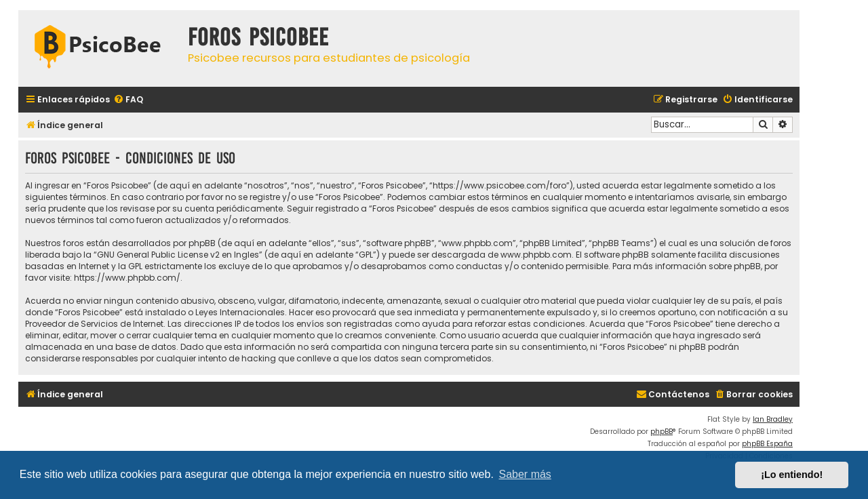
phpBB (662, 432)
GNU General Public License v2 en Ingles (178, 255)
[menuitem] (128, 100)
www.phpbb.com (536, 255)
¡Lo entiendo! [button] (792, 475)
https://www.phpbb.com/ (127, 278)
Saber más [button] (525, 474)
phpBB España (767, 444)
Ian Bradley (773, 419)
